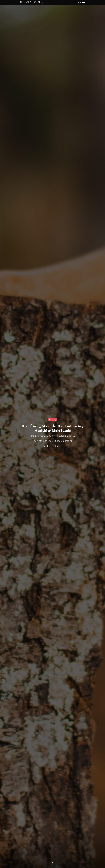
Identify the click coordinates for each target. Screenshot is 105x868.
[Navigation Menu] (81, 2)
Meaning (52, 420)
